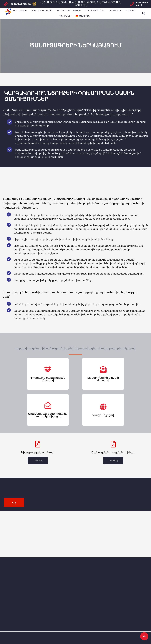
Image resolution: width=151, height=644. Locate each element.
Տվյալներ (116, 10)
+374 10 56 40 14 (142, 4)
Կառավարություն (20, 4)
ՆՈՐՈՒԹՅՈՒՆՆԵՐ (95, 10)
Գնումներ (66, 16)
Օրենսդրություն (42, 10)
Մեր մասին (20, 10)
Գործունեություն (69, 10)
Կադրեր (131, 10)
